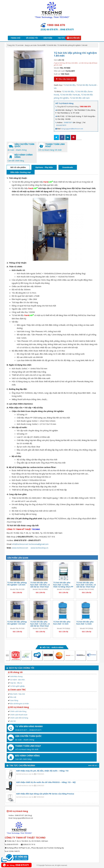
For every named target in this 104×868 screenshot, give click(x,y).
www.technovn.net (20, 548)
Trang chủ (15, 38)
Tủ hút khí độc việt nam (80, 98)
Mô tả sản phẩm (18, 167)
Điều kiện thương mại (21, 172)
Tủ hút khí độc (51, 45)
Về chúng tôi (32, 38)
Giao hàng (14, 700)
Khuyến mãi (75, 38)
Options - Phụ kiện (44, 167)
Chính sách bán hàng (18, 711)
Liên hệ (13, 721)
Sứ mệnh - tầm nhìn (17, 680)
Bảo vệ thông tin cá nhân (19, 704)
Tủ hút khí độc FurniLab (70, 95)
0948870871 (68, 122)
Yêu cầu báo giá (65, 79)
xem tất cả (93, 765)
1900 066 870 (85, 106)
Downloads (68, 167)
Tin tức (62, 38)
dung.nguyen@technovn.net (72, 129)
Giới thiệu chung (16, 676)
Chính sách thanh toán (19, 715)
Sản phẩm (48, 38)
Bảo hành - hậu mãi (17, 694)
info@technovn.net (20, 544)
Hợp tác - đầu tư (16, 683)
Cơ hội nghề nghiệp (17, 686)
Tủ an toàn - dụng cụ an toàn (26, 45)
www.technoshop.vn (39, 548)
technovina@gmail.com (39, 544)
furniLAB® (41, 45)
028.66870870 (61, 125)
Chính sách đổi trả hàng (19, 718)
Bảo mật (13, 697)
